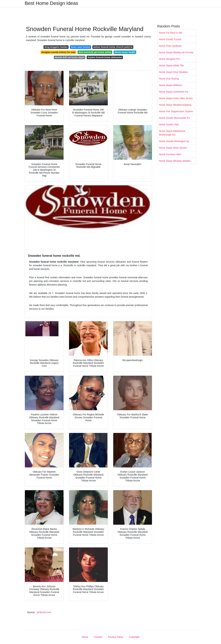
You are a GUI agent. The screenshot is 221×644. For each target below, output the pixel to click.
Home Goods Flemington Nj (174, 141)
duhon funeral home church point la (113, 47)
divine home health (125, 52)
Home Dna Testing (169, 79)
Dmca (85, 637)
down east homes (80, 47)
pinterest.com (44, 612)
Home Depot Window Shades (175, 161)
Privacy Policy (116, 637)
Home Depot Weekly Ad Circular (176, 52)
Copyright (134, 637)
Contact (98, 637)
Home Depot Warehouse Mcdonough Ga (172, 133)
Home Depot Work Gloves (173, 148)
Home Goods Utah (169, 124)
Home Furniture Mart (170, 154)
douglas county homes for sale (58, 52)
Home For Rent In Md (170, 33)
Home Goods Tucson (170, 39)
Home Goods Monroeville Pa (174, 118)
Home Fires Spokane (170, 46)
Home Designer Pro (169, 59)
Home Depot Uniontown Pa (174, 92)
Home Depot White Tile (171, 66)
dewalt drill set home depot (70, 57)
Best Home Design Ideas (51, 3)
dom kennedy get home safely (95, 52)
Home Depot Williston (170, 85)
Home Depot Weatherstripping (175, 105)
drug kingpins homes (56, 47)
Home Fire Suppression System (176, 111)
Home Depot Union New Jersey (176, 98)
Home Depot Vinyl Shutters (173, 72)
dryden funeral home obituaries (105, 57)
